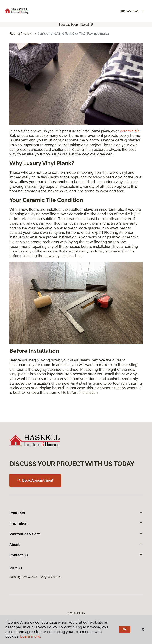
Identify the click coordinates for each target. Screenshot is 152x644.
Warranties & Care (76, 534)
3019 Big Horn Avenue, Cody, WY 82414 (35, 577)
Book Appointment (35, 480)
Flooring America (20, 34)
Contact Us (76, 555)
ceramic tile (130, 131)
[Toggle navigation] (143, 11)
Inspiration (76, 523)
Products (76, 513)
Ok (125, 629)
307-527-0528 (130, 11)
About (76, 544)
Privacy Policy (76, 613)
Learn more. (31, 636)
